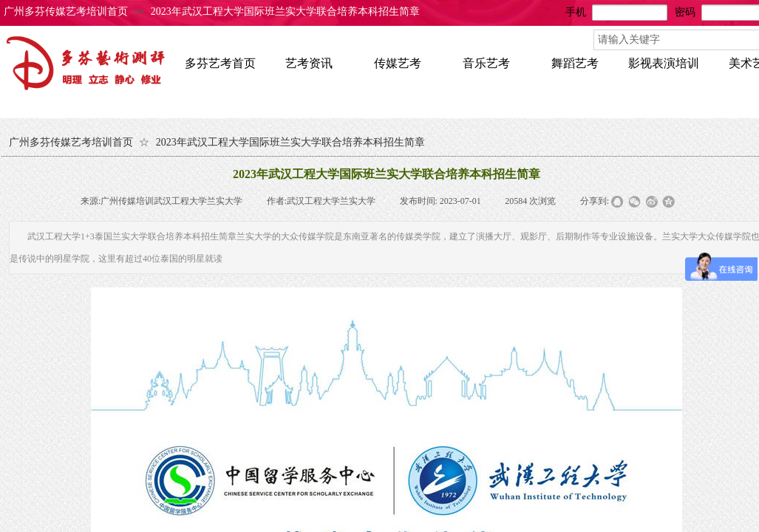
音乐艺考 (486, 63)
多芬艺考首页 (220, 63)
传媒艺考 (398, 63)
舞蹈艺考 (575, 63)
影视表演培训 (664, 63)
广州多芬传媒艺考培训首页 (66, 11)
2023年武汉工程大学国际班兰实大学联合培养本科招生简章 (285, 11)
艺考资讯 (309, 63)
